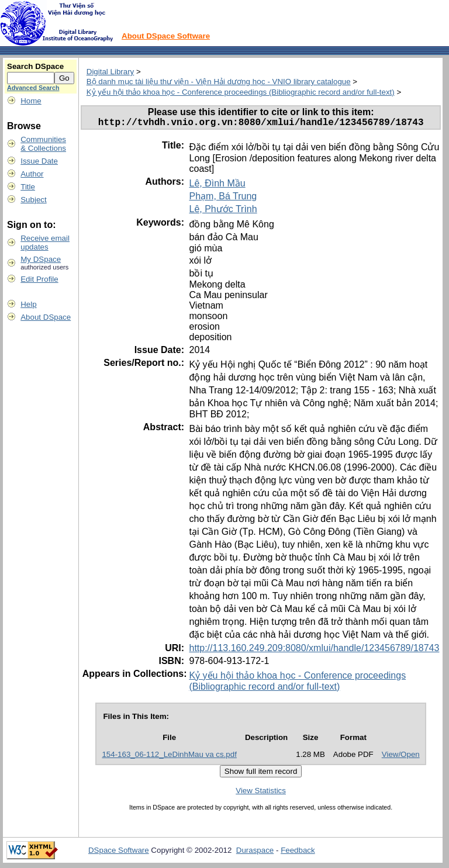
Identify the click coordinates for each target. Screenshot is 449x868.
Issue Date (39, 161)
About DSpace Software (166, 36)
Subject (33, 200)
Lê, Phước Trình (223, 211)
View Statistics (261, 793)
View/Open (401, 757)
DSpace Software (119, 853)
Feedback (298, 853)
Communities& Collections (43, 144)
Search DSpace (35, 66)
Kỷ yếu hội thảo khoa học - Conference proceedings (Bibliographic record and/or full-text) (241, 92)
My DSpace (41, 259)
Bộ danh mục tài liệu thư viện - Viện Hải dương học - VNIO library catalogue (219, 82)
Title (28, 187)
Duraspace (255, 853)
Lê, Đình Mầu (217, 186)
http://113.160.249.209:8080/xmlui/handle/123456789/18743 (314, 650)
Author (32, 174)
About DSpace (46, 317)
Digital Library (110, 72)
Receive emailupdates (45, 243)
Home (31, 101)
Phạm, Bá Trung (223, 198)
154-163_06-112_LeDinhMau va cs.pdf (169, 757)
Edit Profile (39, 279)
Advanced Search (33, 88)
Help (28, 304)
